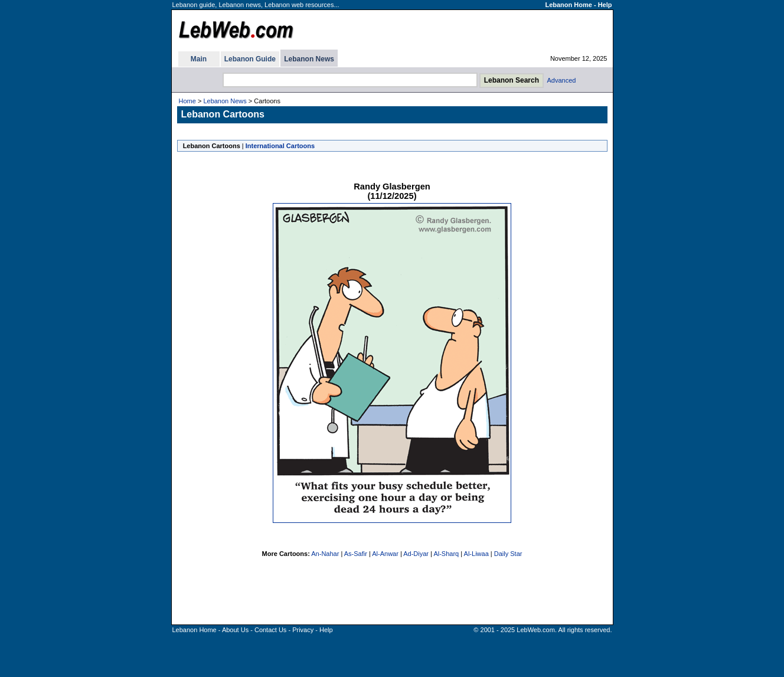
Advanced (562, 80)
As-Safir (356, 554)
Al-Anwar (385, 554)
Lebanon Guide (250, 59)
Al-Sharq (446, 554)
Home (187, 101)
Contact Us (270, 630)
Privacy (303, 630)
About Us (235, 630)
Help (605, 5)
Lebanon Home (568, 5)
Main (199, 59)
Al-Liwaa (476, 554)
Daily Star (508, 554)
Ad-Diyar (416, 554)
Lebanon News (309, 59)
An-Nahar (325, 554)
